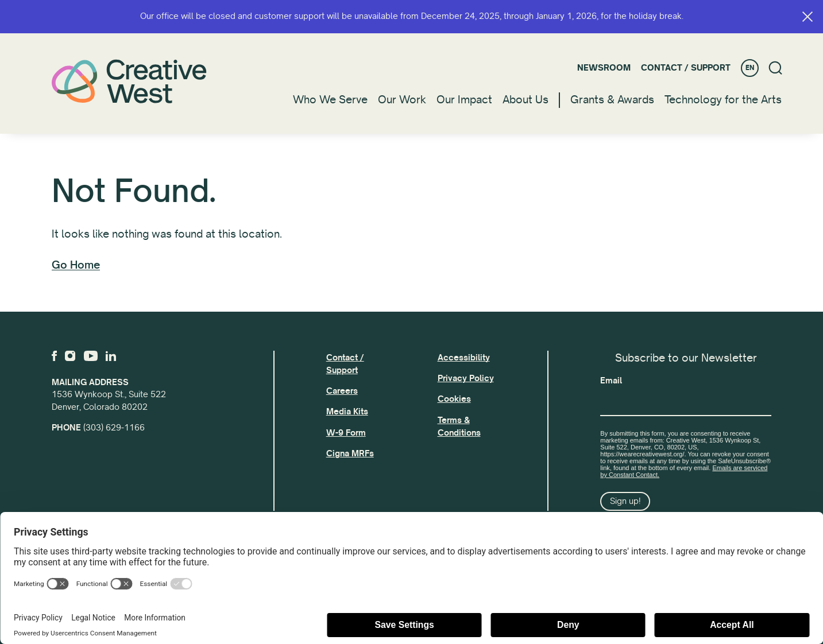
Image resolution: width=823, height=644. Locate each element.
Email (611, 381)
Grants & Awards (612, 100)
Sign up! (625, 501)
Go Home (76, 265)
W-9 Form (346, 433)
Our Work (402, 100)
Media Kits (347, 412)
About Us (526, 100)
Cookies (454, 399)
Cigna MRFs (350, 453)
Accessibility (464, 358)
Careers (342, 391)
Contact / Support (686, 68)
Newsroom (604, 68)
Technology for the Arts (723, 100)
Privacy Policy (466, 378)
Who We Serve (330, 100)
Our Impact (464, 100)
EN (750, 68)
